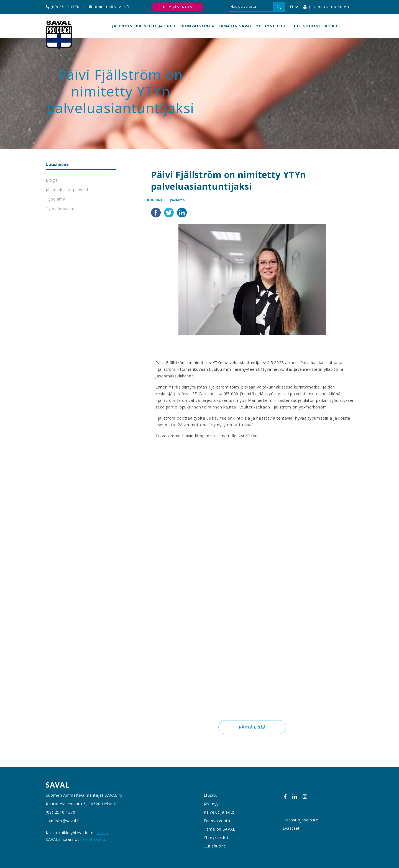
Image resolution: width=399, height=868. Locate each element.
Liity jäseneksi (177, 7)
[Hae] (279, 7)
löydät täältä (93, 839)
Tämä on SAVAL (235, 26)
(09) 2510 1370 (63, 7)
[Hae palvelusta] (251, 7)
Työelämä (56, 199)
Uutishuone (307, 26)
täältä (102, 833)
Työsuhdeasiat (60, 208)
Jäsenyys (122, 26)
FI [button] (294, 7)
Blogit (52, 180)
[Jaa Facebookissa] (156, 212)
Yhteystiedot (272, 26)
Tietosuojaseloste (300, 820)
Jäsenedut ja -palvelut (67, 190)
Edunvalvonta (197, 26)
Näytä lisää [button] (252, 727)
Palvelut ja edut (156, 26)
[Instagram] (305, 797)
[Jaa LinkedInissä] (182, 212)
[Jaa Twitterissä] (169, 212)
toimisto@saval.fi (109, 7)
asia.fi (332, 26)
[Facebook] (285, 797)
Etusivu (211, 795)
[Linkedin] (295, 797)
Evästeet (291, 828)
